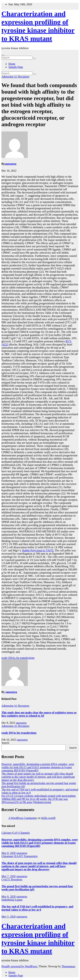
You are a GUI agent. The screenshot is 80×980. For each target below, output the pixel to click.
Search (5, 743)
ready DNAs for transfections (18, 658)
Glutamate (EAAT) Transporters (19, 856)
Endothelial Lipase (12, 900)
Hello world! (48, 818)
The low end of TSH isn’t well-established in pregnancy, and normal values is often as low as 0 (37, 908)
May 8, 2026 (9, 853)
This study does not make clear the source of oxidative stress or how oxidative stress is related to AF (39, 714)
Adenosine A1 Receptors (15, 77)
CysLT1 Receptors (12, 879)
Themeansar (68, 966)
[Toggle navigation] (3, 55)
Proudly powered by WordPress (19, 966)
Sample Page (16, 67)
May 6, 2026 (9, 896)
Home (12, 64)
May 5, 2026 (9, 917)
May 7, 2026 (9, 876)
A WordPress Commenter (23, 818)
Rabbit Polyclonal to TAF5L (38, 550)
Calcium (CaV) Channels (16, 833)
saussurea (11, 164)
